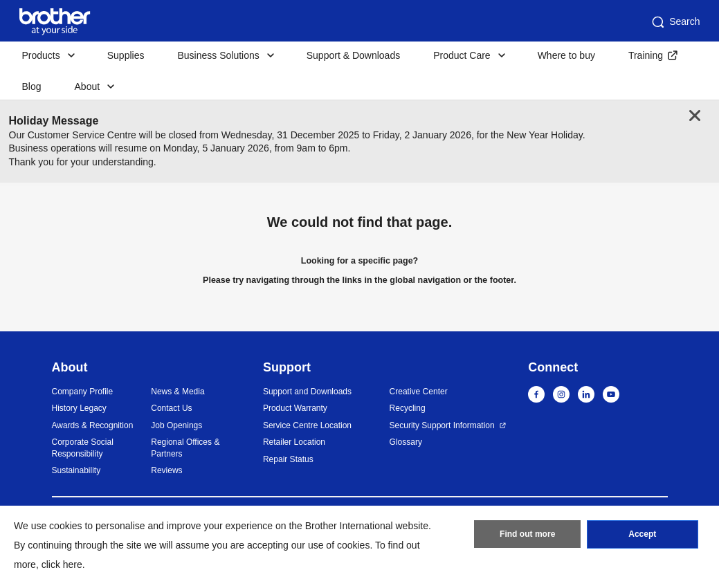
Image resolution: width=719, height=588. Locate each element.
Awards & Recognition (93, 425)
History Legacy (79, 408)
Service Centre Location (307, 425)
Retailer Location (294, 442)
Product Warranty (295, 408)
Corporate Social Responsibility (83, 448)
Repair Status (288, 459)
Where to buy (566, 55)
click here (62, 564)
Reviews (166, 470)
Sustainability (76, 470)
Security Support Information (442, 425)
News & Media (178, 392)
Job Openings (176, 425)
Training (646, 55)
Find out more (527, 535)
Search (675, 22)
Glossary (406, 442)
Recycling (408, 408)
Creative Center (419, 392)
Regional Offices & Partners (185, 448)
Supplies (126, 55)
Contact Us (171, 408)
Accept (642, 535)
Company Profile (83, 392)
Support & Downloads (353, 55)
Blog (32, 86)
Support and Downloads (307, 392)
